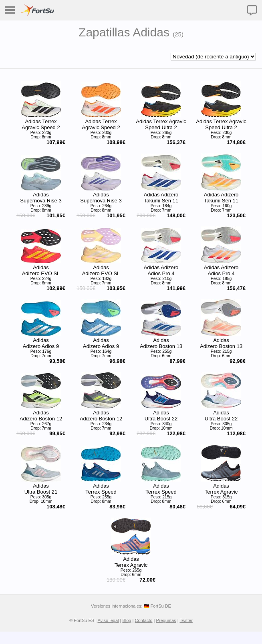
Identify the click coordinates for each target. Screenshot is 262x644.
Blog (127, 620)
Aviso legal (108, 620)
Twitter (186, 620)
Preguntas (166, 620)
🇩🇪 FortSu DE (157, 606)
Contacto (143, 620)
